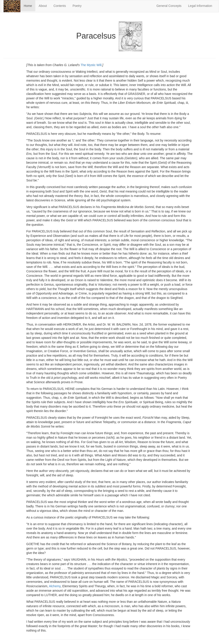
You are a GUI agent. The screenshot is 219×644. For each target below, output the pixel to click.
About (43, 6)
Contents (60, 6)
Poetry (77, 6)
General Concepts (169, 6)
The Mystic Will (91, 65)
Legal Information (200, 6)
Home (30, 5)
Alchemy (55, 586)
